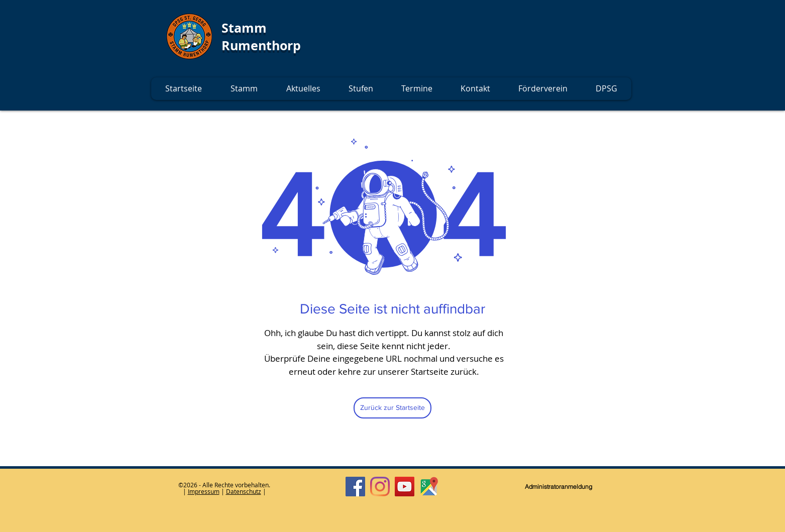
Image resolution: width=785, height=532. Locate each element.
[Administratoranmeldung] (558, 487)
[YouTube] (405, 487)
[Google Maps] (429, 487)
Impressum (204, 491)
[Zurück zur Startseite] (392, 408)
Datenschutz (244, 491)
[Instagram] (380, 487)
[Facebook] (355, 487)
